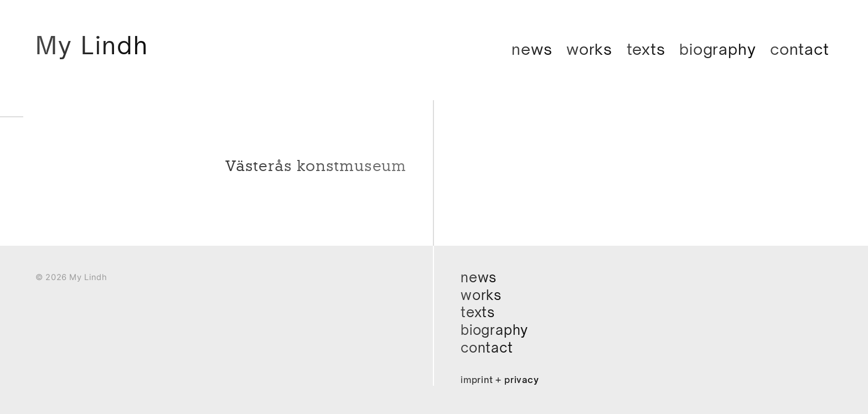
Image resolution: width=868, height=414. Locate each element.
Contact (800, 49)
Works (589, 49)
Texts (646, 49)
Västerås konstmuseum (316, 166)
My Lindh (92, 45)
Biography (717, 49)
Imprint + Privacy (500, 380)
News (532, 49)
